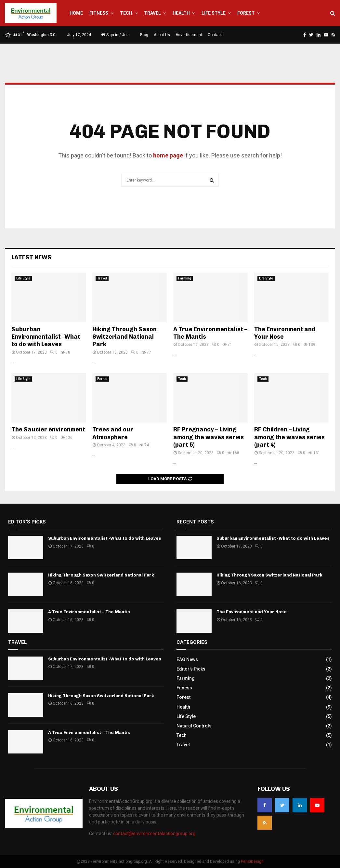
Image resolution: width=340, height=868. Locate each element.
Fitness (99, 13)
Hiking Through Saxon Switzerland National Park (124, 337)
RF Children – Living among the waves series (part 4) (289, 437)
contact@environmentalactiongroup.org (154, 834)
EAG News (187, 659)
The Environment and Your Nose (252, 612)
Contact (215, 35)
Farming (185, 278)
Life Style (214, 13)
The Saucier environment (48, 429)
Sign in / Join (116, 35)
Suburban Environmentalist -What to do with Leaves (46, 337)
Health (181, 13)
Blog (144, 35)
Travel (152, 13)
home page (168, 155)
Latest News (31, 257)
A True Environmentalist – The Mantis (89, 612)
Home (76, 13)
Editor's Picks (191, 669)
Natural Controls (194, 726)
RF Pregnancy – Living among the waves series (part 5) (209, 437)
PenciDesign (252, 861)
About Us (162, 35)
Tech (126, 13)
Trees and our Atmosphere (113, 433)
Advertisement (189, 35)
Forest (246, 13)
